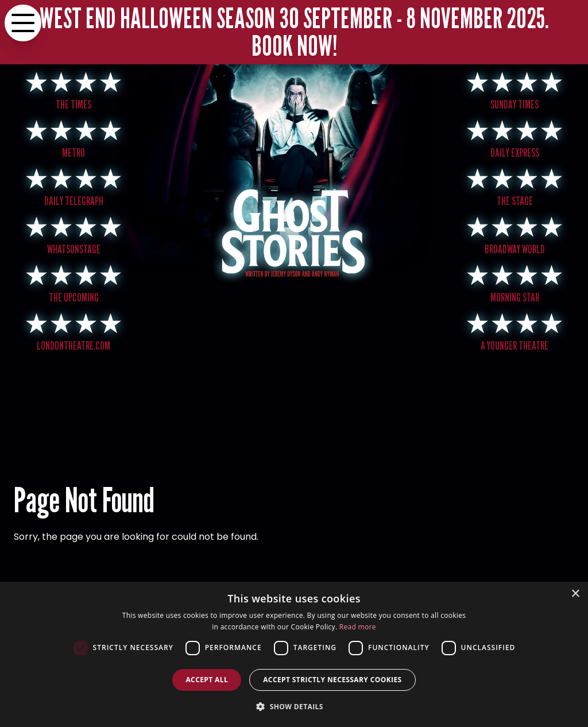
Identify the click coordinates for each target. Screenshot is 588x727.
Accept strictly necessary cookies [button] (332, 680)
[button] (294, 706)
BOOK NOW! (294, 46)
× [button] (575, 594)
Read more (358, 627)
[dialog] (294, 654)
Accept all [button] (207, 680)
